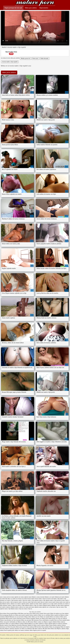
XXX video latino (47, 629)
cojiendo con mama (19, 597)
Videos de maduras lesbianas (60, 624)
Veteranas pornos (21, 618)
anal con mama (10, 597)
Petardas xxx (18, 629)
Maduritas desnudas (17, 625)
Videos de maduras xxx (56, 613)
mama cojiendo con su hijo (45, 607)
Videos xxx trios (36, 617)
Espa (10, 625)
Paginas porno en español (39, 630)
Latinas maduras (34, 615)
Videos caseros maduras (39, 625)
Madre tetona (49, 625)
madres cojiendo (21, 604)
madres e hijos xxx (34, 605)
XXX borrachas (38, 627)
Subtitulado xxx (14, 622)
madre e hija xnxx (23, 600)
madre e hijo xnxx (23, 602)
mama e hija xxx (56, 607)
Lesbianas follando (5, 617)
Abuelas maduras (4, 625)
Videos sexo (23, 613)
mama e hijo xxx (28, 609)
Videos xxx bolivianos (27, 629)
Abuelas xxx (12, 615)
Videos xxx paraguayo (55, 627)
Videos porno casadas (38, 613)
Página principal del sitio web (13, 8)
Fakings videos (28, 617)
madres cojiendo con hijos (32, 604)
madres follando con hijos (54, 605)
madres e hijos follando (23, 605)
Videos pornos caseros (11, 618)
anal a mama (3, 597)
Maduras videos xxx (23, 622)
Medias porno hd (25, 58)
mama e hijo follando (9, 609)
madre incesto (48, 602)
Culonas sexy (3, 620)
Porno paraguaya (4, 615)
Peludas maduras (57, 625)
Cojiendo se (42, 624)
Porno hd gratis (11, 627)
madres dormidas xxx (59, 604)
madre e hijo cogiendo (33, 600)
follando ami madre (60, 597)
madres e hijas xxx (12, 605)
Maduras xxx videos (33, 624)
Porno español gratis (9, 630)
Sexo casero (30, 613)
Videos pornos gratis (21, 627)
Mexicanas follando (27, 625)
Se (33, 625)
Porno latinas (3, 613)
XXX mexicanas (35, 620)
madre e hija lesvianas (13, 600)
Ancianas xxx (10, 620)
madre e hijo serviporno (12, 602)
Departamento (44, 8)
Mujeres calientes (61, 629)
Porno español (11, 613)
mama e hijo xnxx (19, 609)
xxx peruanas (20, 617)
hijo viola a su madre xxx (12, 599)
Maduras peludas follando (22, 624)
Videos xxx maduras (55, 617)
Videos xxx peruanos (26, 620)
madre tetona (56, 602)
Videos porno (45, 618)
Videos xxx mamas (19, 630)
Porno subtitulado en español (46, 620)
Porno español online (64, 620)
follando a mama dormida (38, 597)
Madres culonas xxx (39, 622)
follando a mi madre (50, 597)
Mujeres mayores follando (51, 622)
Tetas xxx (57, 620)
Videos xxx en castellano (44, 615)
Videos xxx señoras (10, 624)
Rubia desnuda (44, 58)
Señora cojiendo (49, 624)
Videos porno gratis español (22, 615)
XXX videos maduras (37, 629)
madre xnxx (62, 602)
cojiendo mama (28, 597)
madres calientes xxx (12, 604)
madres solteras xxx (20, 607)
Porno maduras (30, 627)
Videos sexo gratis (5, 622)
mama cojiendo (35, 607)
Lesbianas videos (29, 630)
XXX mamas (31, 622)
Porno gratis (47, 613)
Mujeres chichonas (10, 629)
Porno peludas (45, 627)
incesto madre (31, 599)
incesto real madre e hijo (53, 599)
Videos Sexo (54, 629)
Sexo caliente (65, 613)
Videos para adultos (31, 8)
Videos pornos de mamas (35, 3)
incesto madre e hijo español (10, 62)
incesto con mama (23, 599)
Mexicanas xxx (13, 617)
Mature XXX (17, 613)
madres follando (43, 605)
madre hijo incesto (32, 602)
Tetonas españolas (31, 618)
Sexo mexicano (17, 620)
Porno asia (35, 58)
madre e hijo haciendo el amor (57, 600)
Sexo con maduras (62, 618)
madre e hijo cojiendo (44, 600)
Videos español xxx (56, 615)
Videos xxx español (45, 617)
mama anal (28, 607)
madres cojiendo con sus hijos (46, 604)
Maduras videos (64, 615)
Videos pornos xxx (53, 618)
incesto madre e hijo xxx (41, 599)
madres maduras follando (8, 607)
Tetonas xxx (39, 618)
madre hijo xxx (41, 602)
